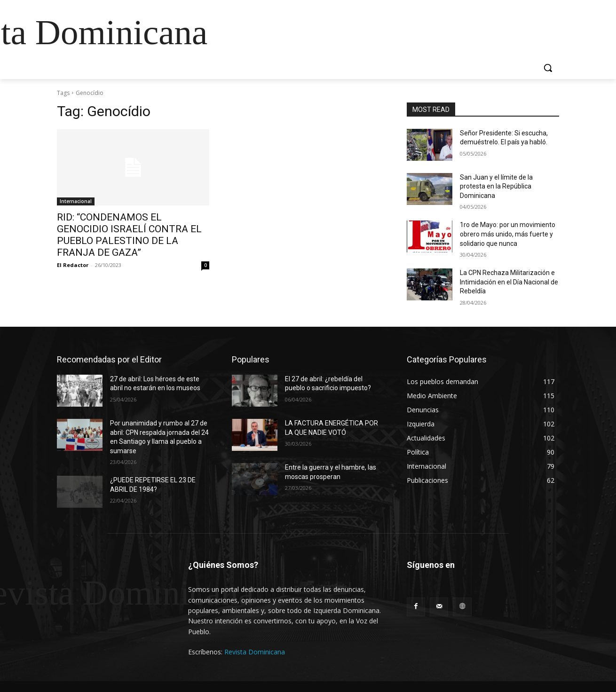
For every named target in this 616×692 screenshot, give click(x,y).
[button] (548, 68)
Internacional (76, 201)
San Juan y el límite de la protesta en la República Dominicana (496, 186)
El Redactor (73, 265)
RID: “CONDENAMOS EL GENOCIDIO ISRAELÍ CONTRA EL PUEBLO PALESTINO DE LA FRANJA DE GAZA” (129, 235)
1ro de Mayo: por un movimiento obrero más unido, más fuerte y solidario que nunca (508, 234)
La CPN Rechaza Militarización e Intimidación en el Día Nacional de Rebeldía (509, 282)
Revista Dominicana (255, 652)
